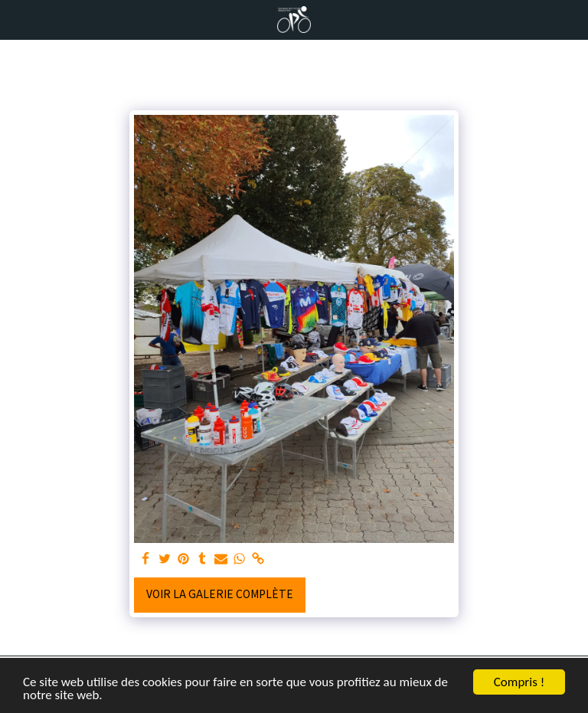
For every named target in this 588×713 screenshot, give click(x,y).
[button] (17, 19)
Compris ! (519, 682)
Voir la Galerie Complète (220, 594)
